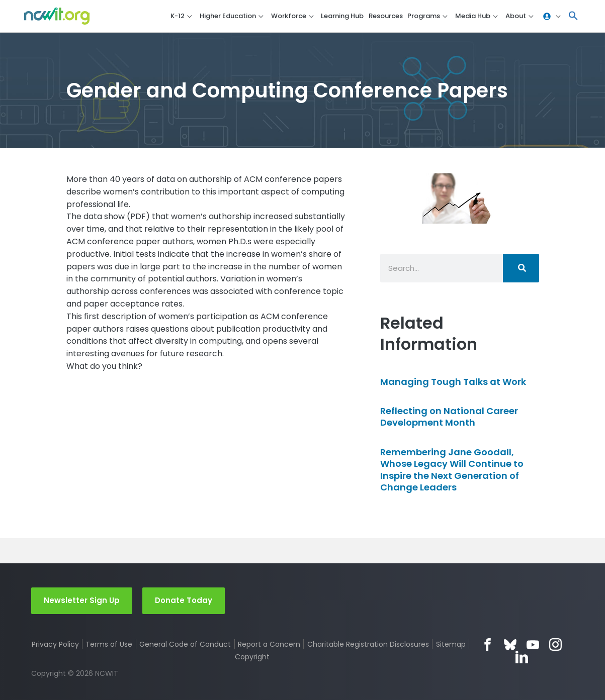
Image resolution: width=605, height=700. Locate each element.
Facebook (488, 644)
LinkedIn (522, 657)
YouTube (533, 644)
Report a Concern (269, 644)
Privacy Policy (55, 644)
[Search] (521, 268)
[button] (573, 16)
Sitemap (451, 644)
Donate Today (184, 600)
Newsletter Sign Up (82, 600)
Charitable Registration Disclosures (368, 644)
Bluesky (510, 644)
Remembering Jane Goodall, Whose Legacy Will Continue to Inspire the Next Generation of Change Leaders (452, 470)
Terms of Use (109, 644)
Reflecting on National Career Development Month (449, 417)
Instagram (555, 644)
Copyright (252, 657)
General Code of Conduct (185, 644)
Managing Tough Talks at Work (453, 382)
